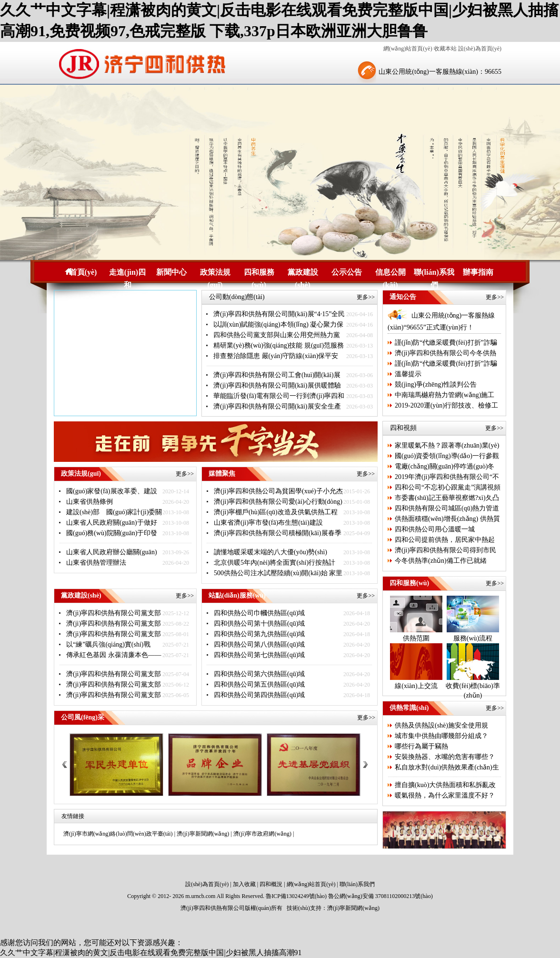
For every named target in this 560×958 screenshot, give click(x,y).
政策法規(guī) (215, 273)
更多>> (366, 297)
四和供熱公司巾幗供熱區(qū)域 (259, 613)
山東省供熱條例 (90, 502)
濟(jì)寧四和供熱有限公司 (213, 908)
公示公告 (347, 272)
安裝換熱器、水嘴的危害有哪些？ (445, 757)
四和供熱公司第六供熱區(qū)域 (259, 674)
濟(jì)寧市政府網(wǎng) (262, 834)
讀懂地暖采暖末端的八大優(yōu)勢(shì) (270, 552)
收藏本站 (445, 49)
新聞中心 (171, 272)
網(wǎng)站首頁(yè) (408, 49)
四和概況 (271, 884)
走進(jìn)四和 (127, 273)
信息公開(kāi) (390, 273)
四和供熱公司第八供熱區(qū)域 (259, 644)
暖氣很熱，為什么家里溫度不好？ (445, 795)
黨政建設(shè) (303, 273)
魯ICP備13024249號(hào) (296, 896)
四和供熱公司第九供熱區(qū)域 (259, 634)
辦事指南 (478, 272)
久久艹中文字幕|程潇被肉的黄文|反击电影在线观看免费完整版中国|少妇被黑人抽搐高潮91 (151, 953)
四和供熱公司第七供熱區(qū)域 (259, 655)
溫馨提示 (408, 374)
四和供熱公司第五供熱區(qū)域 (259, 684)
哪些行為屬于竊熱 (421, 746)
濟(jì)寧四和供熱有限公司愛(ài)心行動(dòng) (278, 502)
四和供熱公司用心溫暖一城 (435, 529)
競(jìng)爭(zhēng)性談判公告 (436, 384)
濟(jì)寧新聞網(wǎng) (203, 834)
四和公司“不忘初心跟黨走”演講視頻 (448, 487)
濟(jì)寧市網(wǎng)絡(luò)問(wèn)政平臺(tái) (118, 834)
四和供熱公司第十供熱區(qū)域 (259, 624)
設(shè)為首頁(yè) (480, 49)
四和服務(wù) (259, 273)
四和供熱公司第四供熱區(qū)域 (259, 695)
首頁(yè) (83, 272)
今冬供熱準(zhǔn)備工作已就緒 (441, 561)
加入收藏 (244, 884)
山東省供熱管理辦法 (96, 563)
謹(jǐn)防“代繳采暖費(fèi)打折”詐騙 (446, 343)
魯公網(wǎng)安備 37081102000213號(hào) (380, 896)
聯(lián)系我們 (434, 273)
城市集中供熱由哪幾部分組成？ (441, 736)
